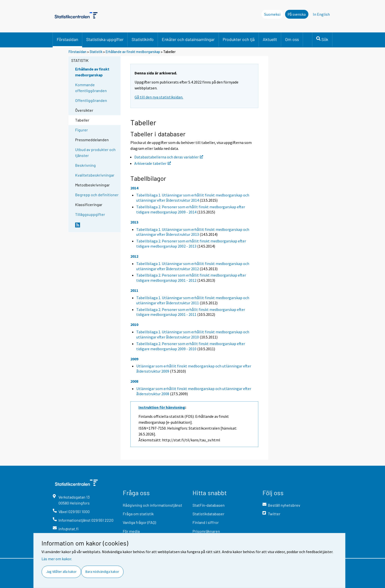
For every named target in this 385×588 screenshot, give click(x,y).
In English (321, 14)
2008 (134, 381)
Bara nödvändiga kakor (102, 572)
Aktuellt (270, 39)
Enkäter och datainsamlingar (188, 39)
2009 (134, 359)
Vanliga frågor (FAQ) (139, 522)
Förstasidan (67, 39)
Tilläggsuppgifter (90, 214)
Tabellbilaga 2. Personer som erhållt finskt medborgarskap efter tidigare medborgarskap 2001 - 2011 (191, 312)
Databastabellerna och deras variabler (169, 157)
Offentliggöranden (91, 100)
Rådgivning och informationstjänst (152, 505)
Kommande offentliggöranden (91, 88)
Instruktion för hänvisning (162, 407)
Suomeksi (272, 14)
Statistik (96, 52)
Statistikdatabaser (208, 514)
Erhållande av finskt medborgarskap (133, 52)
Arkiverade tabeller (153, 163)
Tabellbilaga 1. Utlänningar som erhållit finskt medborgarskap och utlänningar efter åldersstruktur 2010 (193, 334)
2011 (134, 290)
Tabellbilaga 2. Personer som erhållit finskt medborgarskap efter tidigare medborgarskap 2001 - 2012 (191, 278)
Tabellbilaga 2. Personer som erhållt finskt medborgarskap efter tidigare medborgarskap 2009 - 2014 (191, 209)
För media (131, 531)
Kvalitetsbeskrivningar (95, 175)
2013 (134, 222)
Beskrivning (85, 165)
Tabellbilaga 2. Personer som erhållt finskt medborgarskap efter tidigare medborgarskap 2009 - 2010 (191, 346)
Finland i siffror (206, 522)
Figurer (82, 130)
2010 (134, 324)
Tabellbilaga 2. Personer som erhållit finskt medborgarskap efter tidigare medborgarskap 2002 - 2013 (191, 244)
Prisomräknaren (206, 531)
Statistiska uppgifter (105, 39)
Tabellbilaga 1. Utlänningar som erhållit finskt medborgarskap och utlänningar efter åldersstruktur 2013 (193, 232)
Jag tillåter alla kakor (61, 572)
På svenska (297, 14)
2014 (134, 188)
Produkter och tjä (239, 39)
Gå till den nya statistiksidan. (159, 97)
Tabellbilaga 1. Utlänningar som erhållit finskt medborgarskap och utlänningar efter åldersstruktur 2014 (193, 198)
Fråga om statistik (138, 514)
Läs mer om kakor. (57, 559)
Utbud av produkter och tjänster (95, 152)
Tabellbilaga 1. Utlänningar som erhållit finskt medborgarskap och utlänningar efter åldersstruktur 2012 (193, 266)
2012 (134, 256)
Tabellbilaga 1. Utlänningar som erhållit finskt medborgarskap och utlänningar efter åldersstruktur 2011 (193, 300)
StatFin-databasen (209, 505)
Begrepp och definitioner (97, 195)
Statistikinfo (143, 39)
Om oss (292, 39)
